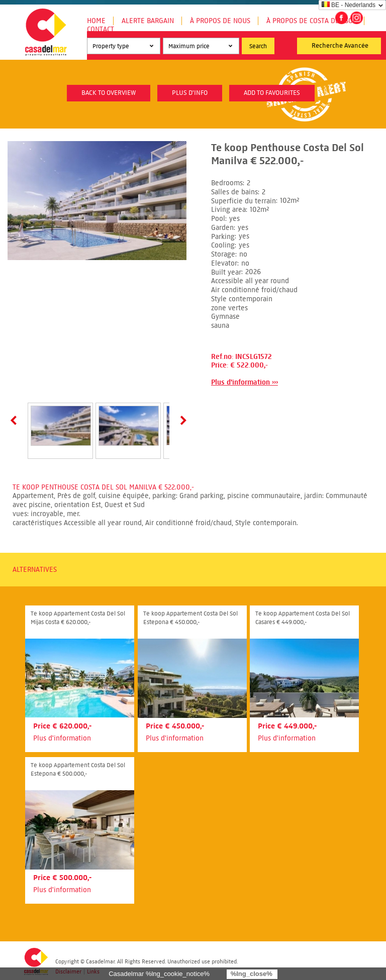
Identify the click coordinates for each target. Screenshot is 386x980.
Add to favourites (272, 93)
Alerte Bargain (148, 21)
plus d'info (190, 93)
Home (96, 21)
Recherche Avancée (340, 46)
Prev (16, 420)
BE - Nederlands (349, 5)
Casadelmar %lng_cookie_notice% (159, 974)
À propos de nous (220, 21)
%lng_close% (252, 974)
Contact (101, 29)
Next (181, 420)
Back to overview (109, 93)
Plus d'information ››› (245, 382)
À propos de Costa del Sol (311, 21)
